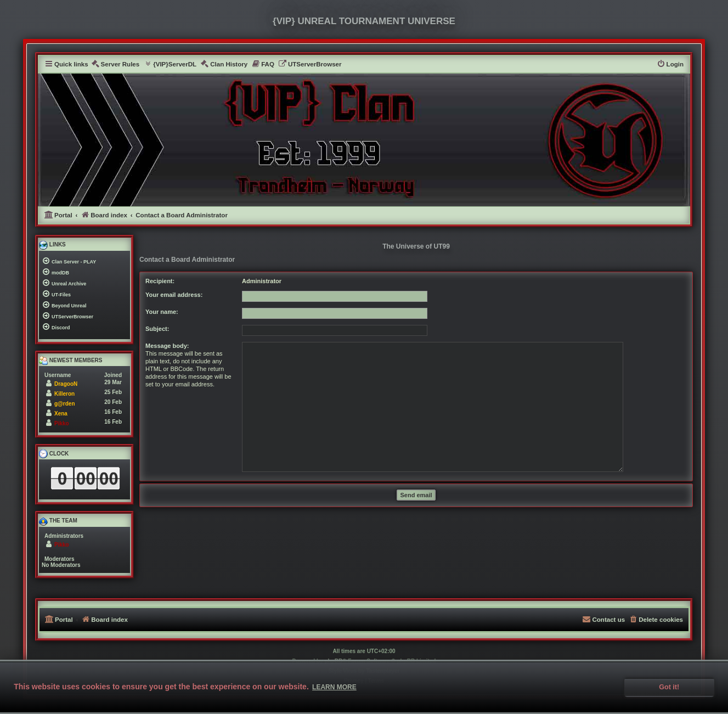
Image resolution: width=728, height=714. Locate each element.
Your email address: (174, 295)
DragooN (66, 384)
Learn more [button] (334, 687)
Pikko (62, 423)
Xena (61, 414)
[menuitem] (115, 64)
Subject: (157, 329)
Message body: (167, 346)
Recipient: (160, 281)
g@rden (65, 404)
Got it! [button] (669, 687)
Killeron (64, 394)
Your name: (162, 312)
